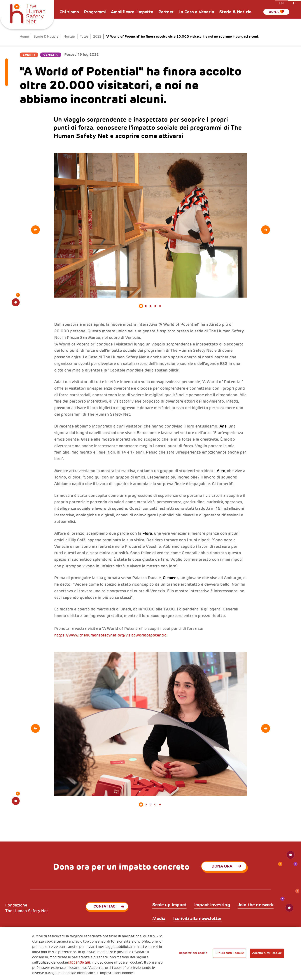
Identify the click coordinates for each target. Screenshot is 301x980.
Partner (166, 12)
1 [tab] (141, 306)
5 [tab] (160, 306)
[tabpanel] (150, 225)
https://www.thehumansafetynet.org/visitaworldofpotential (111, 635)
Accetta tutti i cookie (267, 953)
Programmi (95, 12)
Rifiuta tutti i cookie (230, 953)
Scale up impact (169, 905)
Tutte (84, 37)
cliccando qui (79, 962)
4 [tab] (155, 306)
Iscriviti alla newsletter (198, 919)
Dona (275, 12)
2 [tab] (146, 306)
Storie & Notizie (235, 12)
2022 (97, 37)
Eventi (29, 55)
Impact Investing (212, 905)
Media (159, 919)
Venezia (51, 55)
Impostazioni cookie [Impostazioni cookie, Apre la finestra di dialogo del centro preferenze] (193, 953)
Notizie (69, 37)
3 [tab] (150, 306)
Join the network (255, 905)
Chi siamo (69, 12)
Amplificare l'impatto (132, 12)
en (281, 3)
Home (24, 37)
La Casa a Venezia (196, 12)
